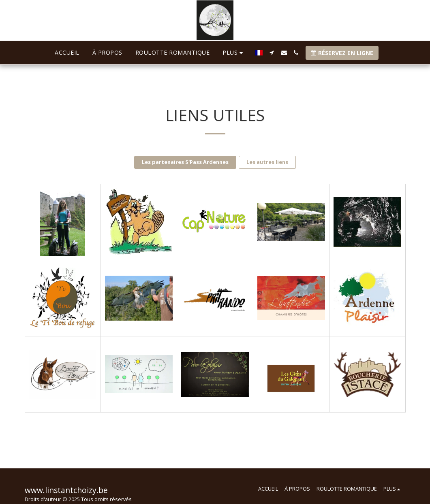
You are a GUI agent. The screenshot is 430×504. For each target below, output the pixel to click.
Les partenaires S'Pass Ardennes (185, 162)
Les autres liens (267, 162)
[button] (313, 53)
